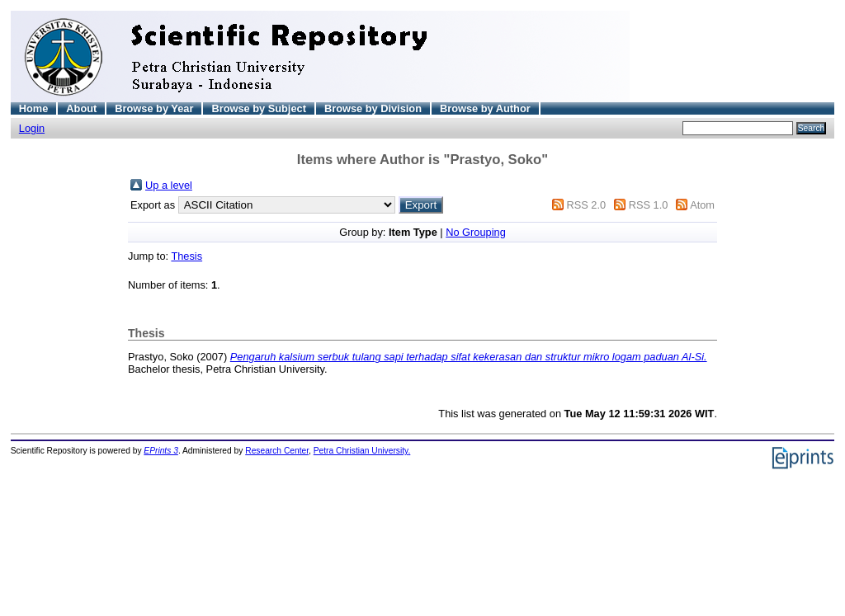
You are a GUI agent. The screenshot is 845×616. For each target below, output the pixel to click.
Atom (702, 205)
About (81, 108)
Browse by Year (154, 108)
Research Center (277, 451)
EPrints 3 (161, 451)
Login (32, 128)
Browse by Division (373, 108)
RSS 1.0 (649, 205)
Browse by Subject (259, 108)
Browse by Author (485, 108)
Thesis (186, 256)
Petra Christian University (361, 451)
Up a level (169, 185)
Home (34, 108)
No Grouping (476, 232)
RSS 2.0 (586, 205)
